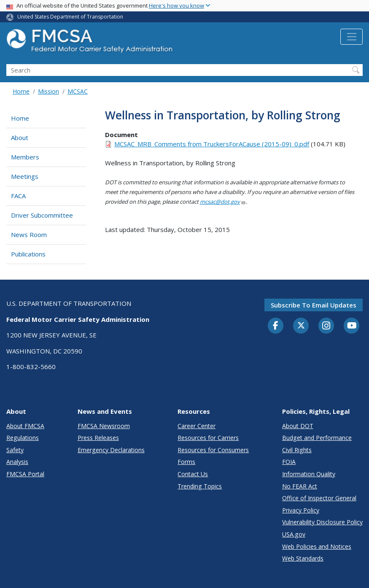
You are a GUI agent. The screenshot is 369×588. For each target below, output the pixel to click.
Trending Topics (200, 486)
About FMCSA (25, 426)
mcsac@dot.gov (223, 202)
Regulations (23, 438)
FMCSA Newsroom (104, 426)
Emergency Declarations (111, 450)
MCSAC (78, 91)
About (20, 138)
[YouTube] (352, 326)
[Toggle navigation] (351, 37)
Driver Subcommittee (42, 215)
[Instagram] (326, 326)
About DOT (298, 426)
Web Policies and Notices (317, 546)
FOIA (289, 462)
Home (21, 91)
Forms (186, 462)
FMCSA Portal (25, 474)
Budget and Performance (317, 438)
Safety (15, 450)
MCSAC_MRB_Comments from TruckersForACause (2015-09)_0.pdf (212, 144)
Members (25, 157)
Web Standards (303, 558)
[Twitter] (301, 326)
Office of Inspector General (319, 498)
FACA (18, 196)
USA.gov (294, 534)
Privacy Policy (301, 510)
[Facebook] (276, 326)
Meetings (25, 176)
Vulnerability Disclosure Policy (322, 522)
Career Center (197, 426)
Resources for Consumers (213, 450)
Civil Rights (297, 450)
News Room (29, 235)
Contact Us (193, 474)
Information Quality (309, 474)
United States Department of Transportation (70, 17)
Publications (28, 254)
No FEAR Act (300, 486)
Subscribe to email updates (314, 305)
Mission (48, 91)
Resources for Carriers (208, 438)
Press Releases (98, 438)
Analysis (17, 462)
